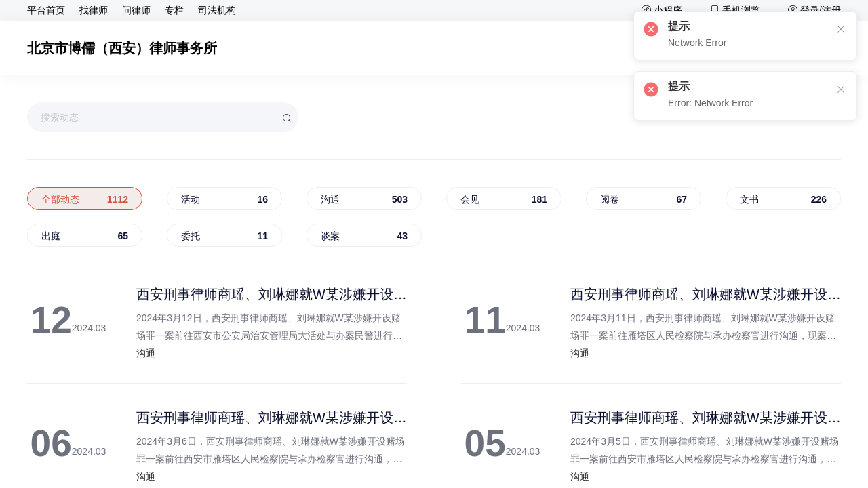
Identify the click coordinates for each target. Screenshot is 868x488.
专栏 (174, 11)
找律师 (94, 11)
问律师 (136, 11)
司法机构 (217, 11)
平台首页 (46, 11)
